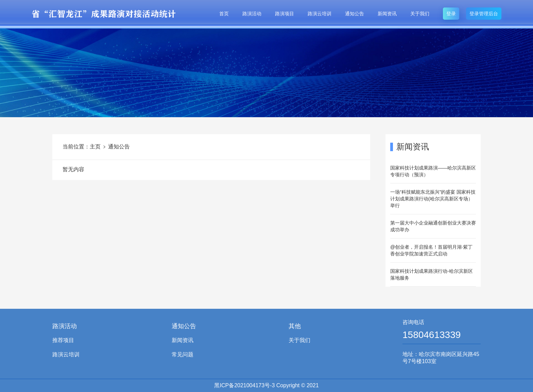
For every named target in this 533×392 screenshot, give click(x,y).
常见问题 (183, 354)
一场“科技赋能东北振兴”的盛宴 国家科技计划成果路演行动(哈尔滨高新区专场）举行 (433, 199)
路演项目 (285, 14)
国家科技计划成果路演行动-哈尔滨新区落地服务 (432, 274)
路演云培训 (320, 14)
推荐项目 (63, 340)
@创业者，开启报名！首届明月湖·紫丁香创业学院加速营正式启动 (431, 250)
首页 (224, 14)
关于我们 (420, 14)
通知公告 (355, 14)
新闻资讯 (387, 14)
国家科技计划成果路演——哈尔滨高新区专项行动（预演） (433, 171)
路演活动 (252, 14)
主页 (95, 147)
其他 (295, 326)
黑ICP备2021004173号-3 (244, 385)
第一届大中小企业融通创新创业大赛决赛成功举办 (433, 226)
